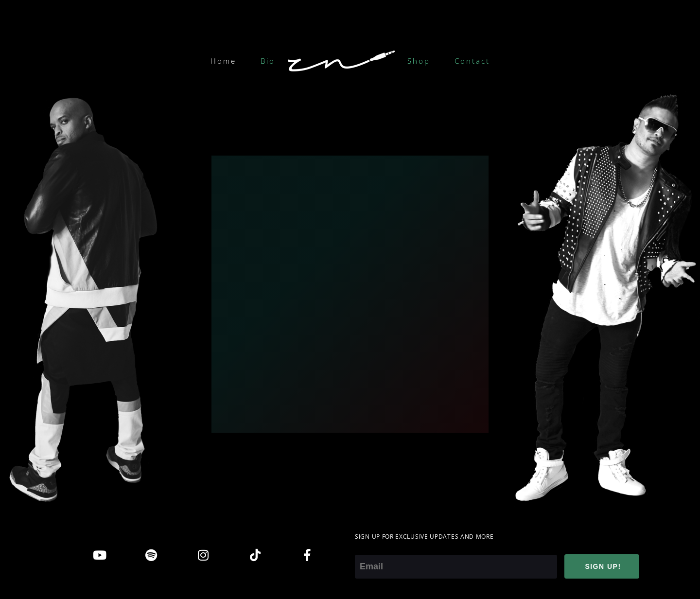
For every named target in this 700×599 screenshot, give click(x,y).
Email (366, 548)
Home (223, 61)
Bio (268, 61)
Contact (472, 61)
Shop (419, 61)
